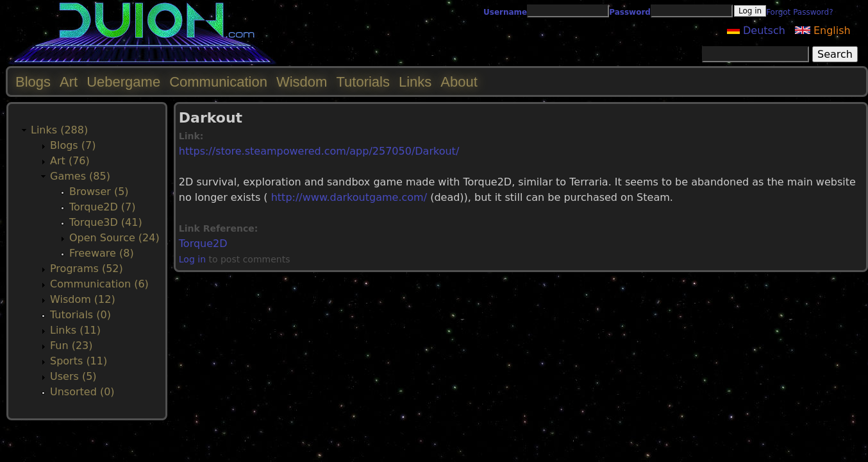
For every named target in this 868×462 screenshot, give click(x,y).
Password (630, 12)
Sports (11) (79, 361)
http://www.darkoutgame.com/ (349, 197)
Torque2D (203, 244)
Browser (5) (99, 192)
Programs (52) (87, 269)
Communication (218, 82)
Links (415, 82)
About (459, 82)
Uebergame (123, 82)
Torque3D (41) (106, 222)
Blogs (33, 82)
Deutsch (756, 30)
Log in (192, 259)
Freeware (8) (102, 253)
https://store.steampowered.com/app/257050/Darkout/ (319, 151)
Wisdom (302, 82)
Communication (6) (99, 284)
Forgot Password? (799, 12)
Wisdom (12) (83, 299)
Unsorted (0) (82, 392)
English (823, 30)
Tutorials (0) (80, 315)
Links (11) (75, 330)
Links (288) (59, 130)
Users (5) (73, 376)
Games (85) (80, 176)
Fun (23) (71, 346)
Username (505, 12)
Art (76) (70, 161)
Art (69, 82)
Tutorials (363, 82)
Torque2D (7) (103, 207)
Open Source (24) (114, 238)
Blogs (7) (73, 145)
